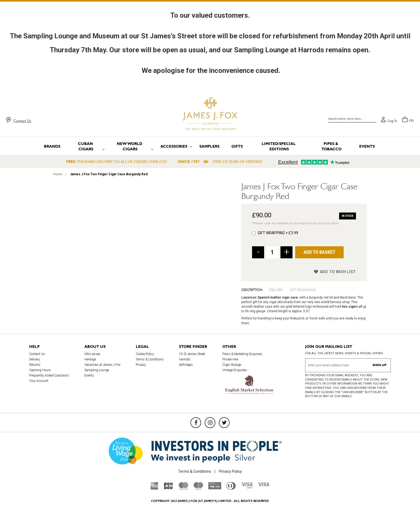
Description (252, 289)
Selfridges (186, 365)
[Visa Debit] (247, 487)
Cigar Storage (232, 365)
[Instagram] (210, 423)
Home (58, 174)
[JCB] (168, 488)
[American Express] (154, 488)
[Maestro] (198, 488)
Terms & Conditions (150, 359)
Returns (35, 365)
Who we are (92, 354)
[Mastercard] (183, 488)
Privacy (141, 365)
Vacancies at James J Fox (102, 365)
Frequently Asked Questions (49, 375)
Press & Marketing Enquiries (242, 354)
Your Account (39, 381)
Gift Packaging (303, 289)
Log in (392, 121)
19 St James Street (192, 354)
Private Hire (230, 359)
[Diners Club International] (231, 488)
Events (89, 375)
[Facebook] (196, 423)
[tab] (255, 289)
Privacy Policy (230, 471)
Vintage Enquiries (235, 370)
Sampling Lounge (97, 370)
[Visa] (264, 485)
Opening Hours (40, 370)
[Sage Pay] (215, 488)
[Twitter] (224, 423)
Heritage (90, 359)
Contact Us (22, 121)
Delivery (276, 289)
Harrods (185, 359)
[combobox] (352, 119)
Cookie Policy (145, 354)
